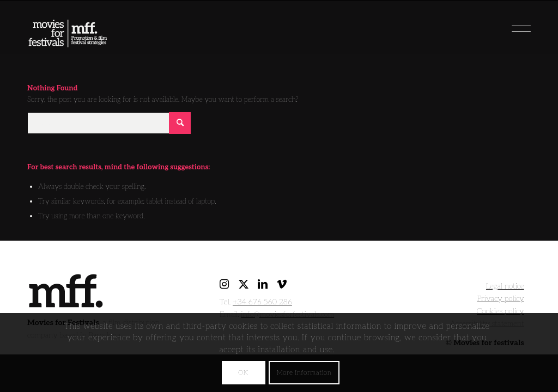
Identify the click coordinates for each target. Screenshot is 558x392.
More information (304, 373)
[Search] (109, 123)
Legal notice (505, 286)
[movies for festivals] (68, 30)
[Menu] (504, 24)
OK (243, 373)
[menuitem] (504, 24)
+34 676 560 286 (262, 302)
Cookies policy (501, 311)
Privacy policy (500, 299)
